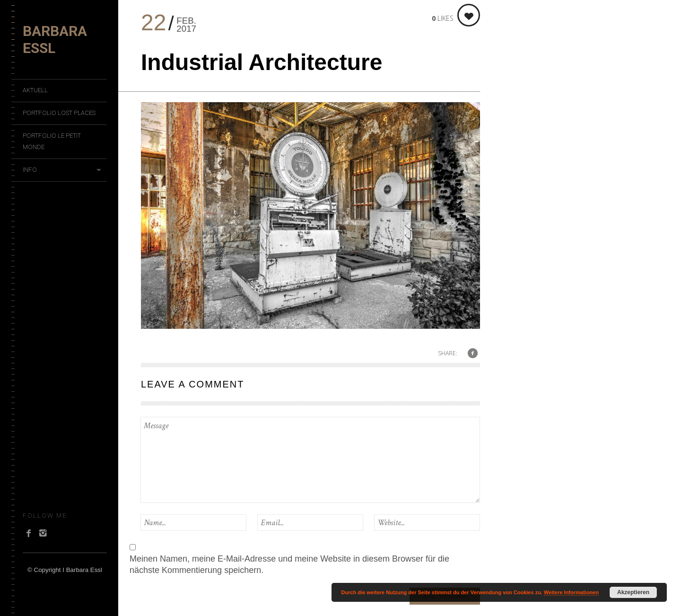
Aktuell (35, 90)
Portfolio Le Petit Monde (52, 141)
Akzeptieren (633, 592)
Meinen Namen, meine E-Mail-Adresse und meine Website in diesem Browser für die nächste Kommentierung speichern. (289, 564)
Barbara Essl (55, 40)
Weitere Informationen (571, 592)
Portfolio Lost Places (59, 113)
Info (30, 170)
